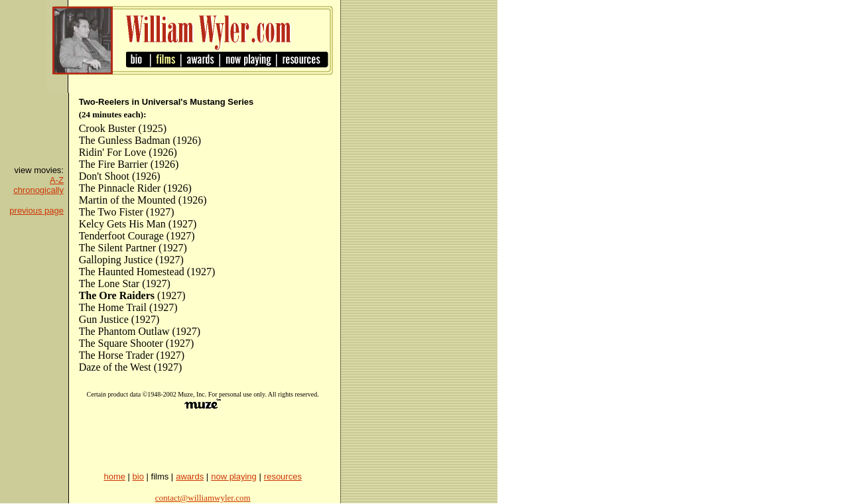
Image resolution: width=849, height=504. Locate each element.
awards (190, 476)
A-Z (57, 180)
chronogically (38, 190)
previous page (36, 211)
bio (138, 476)
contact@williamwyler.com (203, 498)
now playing (234, 476)
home (114, 476)
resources (283, 476)
